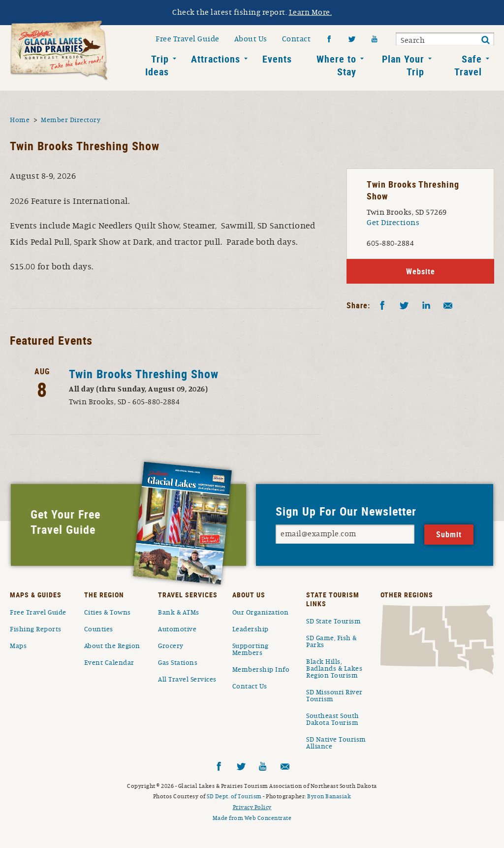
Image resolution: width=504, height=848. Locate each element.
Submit (485, 40)
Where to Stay (336, 65)
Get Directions (393, 223)
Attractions (216, 59)
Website (421, 271)
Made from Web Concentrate (252, 818)
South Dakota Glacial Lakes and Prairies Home (59, 51)
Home (20, 120)
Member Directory (71, 120)
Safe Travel (468, 65)
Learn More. (311, 12)
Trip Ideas (157, 65)
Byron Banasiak (329, 796)
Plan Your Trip (403, 65)
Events (277, 59)
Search (413, 40)
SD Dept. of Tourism (234, 796)
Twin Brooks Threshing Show (144, 374)
